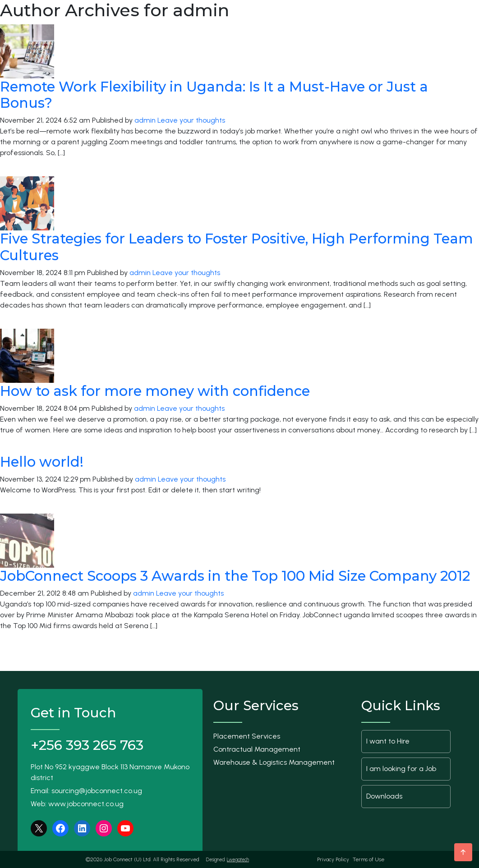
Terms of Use (368, 859)
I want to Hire (388, 741)
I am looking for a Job (401, 769)
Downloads (384, 796)
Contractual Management (257, 749)
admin (145, 120)
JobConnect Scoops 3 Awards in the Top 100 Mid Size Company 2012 (235, 576)
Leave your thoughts (191, 120)
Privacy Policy (333, 859)
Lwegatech (238, 860)
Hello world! (42, 462)
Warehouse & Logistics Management (274, 762)
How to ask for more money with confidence (155, 391)
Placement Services (247, 736)
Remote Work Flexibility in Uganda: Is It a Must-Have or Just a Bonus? (214, 95)
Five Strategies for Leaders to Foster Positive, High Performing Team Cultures (237, 247)
